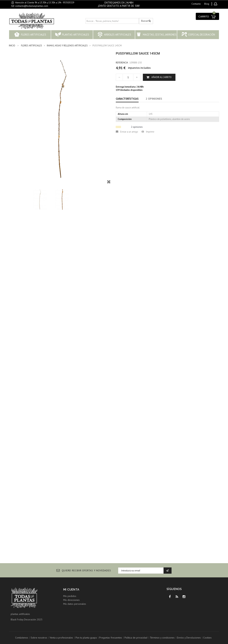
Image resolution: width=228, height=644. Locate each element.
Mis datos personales (75, 604)
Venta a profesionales (61, 638)
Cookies (207, 638)
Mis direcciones (71, 600)
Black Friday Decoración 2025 (27, 619)
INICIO (12, 46)
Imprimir (150, 132)
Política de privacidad (136, 638)
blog (207, 4)
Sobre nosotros (39, 638)
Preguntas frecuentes (111, 638)
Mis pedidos (70, 596)
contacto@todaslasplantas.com (32, 6)
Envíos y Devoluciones (189, 638)
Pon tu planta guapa (86, 638)
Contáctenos (22, 638)
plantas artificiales (20, 614)
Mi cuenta (71, 590)
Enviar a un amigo (129, 132)
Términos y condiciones (162, 638)
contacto (196, 4)
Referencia (122, 63)
